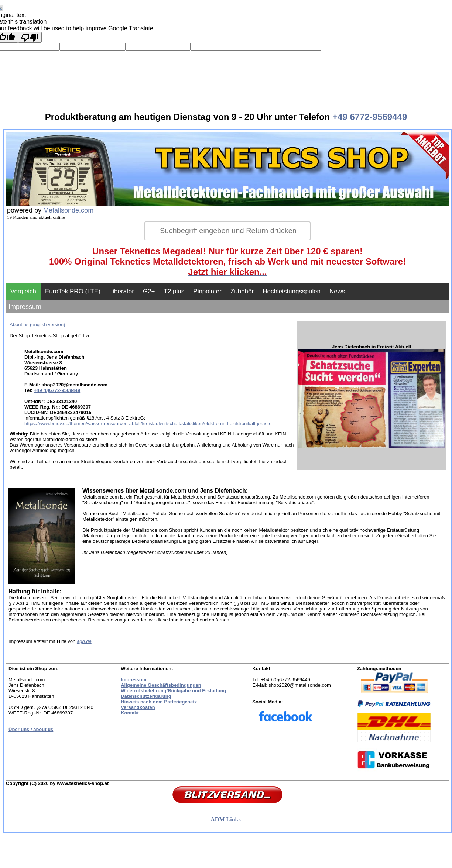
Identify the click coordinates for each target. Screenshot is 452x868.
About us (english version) (37, 325)
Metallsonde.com (68, 210)
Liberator (122, 291)
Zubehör (242, 291)
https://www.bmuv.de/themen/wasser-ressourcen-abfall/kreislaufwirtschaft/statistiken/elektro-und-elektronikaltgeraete (148, 423)
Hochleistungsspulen (292, 291)
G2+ (149, 291)
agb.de (84, 641)
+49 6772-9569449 (370, 117)
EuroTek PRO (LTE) (73, 291)
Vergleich (23, 291)
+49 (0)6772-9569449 (57, 390)
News (337, 291)
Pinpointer (207, 291)
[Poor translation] (30, 37)
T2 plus (174, 291)
